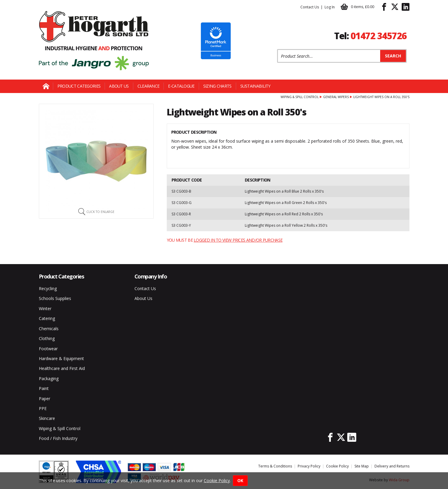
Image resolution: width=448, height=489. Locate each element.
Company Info (151, 276)
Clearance (149, 86)
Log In (330, 7)
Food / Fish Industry (58, 438)
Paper (45, 399)
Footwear (48, 349)
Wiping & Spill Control (300, 97)
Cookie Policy (337, 466)
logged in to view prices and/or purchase (238, 240)
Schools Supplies (55, 298)
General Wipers (336, 97)
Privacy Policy (309, 466)
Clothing (47, 338)
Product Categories (79, 86)
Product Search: (277, 49)
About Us (119, 86)
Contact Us (310, 7)
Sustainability (255, 86)
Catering (47, 318)
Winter (45, 309)
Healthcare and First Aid (62, 368)
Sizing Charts (217, 86)
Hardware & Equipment (61, 358)
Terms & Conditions (275, 466)
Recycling (48, 288)
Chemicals (49, 329)
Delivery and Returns (392, 466)
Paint (44, 388)
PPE (43, 408)
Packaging (49, 378)
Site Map (362, 466)
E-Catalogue (181, 86)
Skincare (47, 418)
